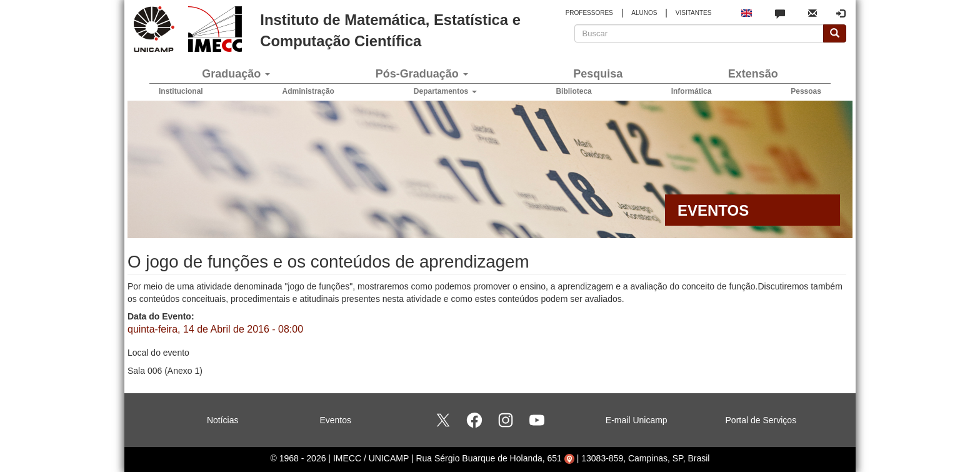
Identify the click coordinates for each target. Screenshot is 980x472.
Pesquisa (598, 74)
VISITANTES (694, 13)
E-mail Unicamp (637, 420)
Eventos (335, 420)
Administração (308, 91)
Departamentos (445, 91)
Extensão (753, 74)
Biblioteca (573, 91)
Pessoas (806, 91)
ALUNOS (644, 13)
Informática (692, 91)
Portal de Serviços (761, 420)
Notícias (223, 420)
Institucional (181, 91)
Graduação (236, 74)
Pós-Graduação (422, 74)
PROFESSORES (589, 13)
